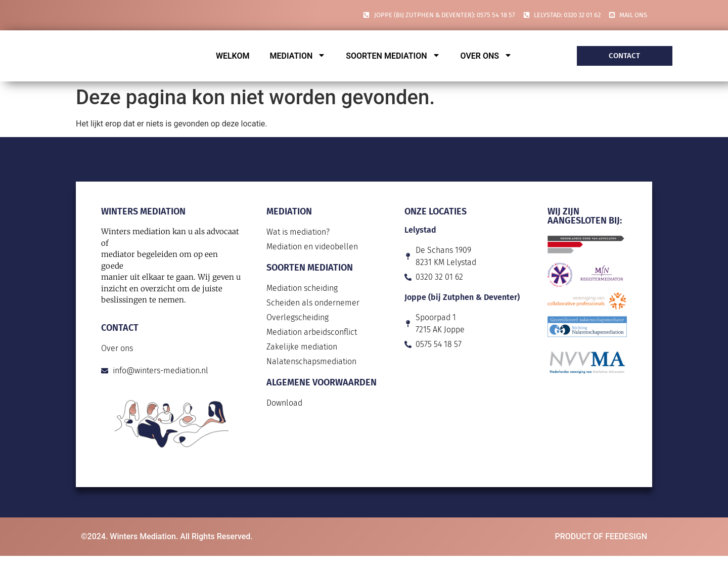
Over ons (487, 56)
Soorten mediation (393, 56)
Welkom (233, 56)
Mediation (298, 56)
